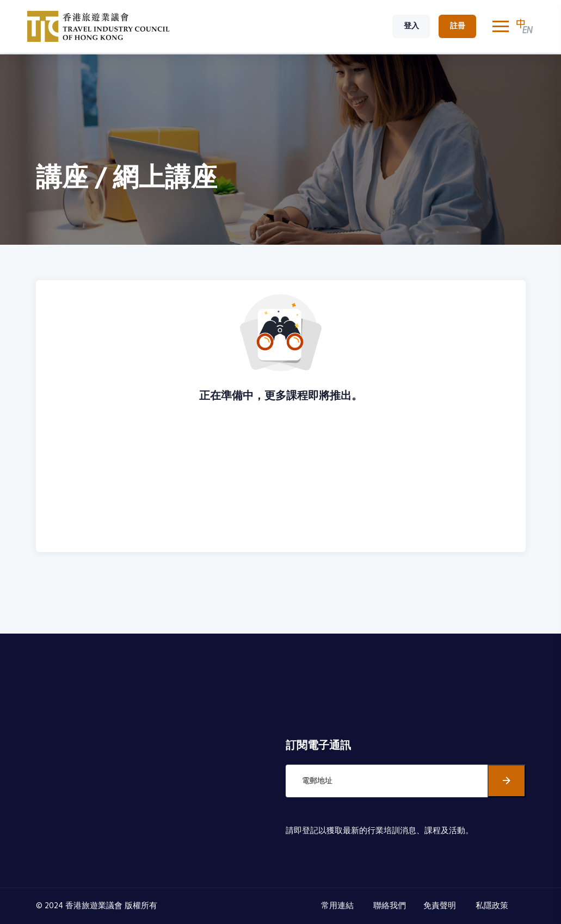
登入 (411, 26)
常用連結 (338, 906)
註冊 (458, 26)
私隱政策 (493, 906)
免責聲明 (441, 906)
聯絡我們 (390, 906)
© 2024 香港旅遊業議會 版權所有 (97, 906)
